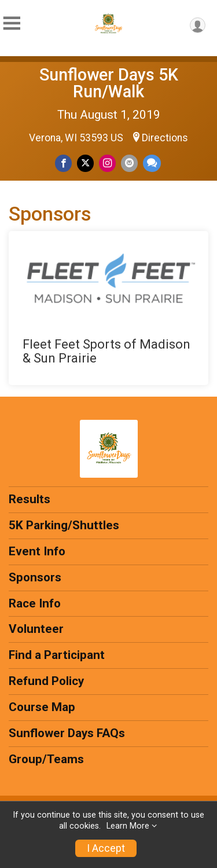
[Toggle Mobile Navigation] (12, 23)
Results (30, 499)
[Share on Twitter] (85, 163)
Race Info (35, 603)
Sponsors (35, 577)
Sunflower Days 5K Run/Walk (109, 83)
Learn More (128, 826)
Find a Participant (57, 655)
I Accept (106, 848)
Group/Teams (46, 759)
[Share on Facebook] (63, 163)
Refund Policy (46, 681)
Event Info (37, 551)
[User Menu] (198, 25)
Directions (165, 138)
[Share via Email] (129, 163)
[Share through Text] (152, 163)
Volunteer (36, 629)
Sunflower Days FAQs (67, 733)
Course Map (42, 707)
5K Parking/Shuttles (64, 525)
